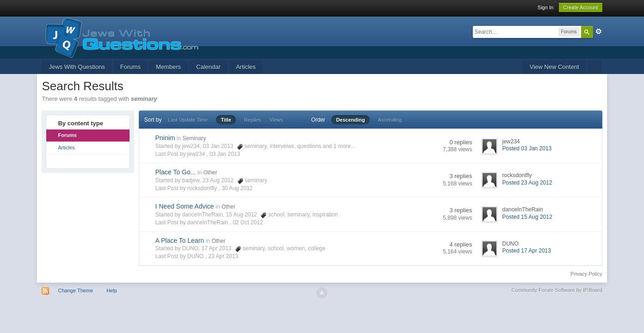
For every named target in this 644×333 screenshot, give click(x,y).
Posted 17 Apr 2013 (527, 251)
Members (168, 67)
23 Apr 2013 (223, 256)
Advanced (599, 31)
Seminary (195, 138)
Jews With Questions (77, 67)
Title (226, 120)
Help (112, 290)
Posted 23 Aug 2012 (527, 183)
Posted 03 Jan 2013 (527, 148)
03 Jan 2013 (225, 154)
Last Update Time (188, 120)
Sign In (545, 7)
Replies (253, 120)
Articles (246, 67)
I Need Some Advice (184, 206)
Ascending (390, 120)
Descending (350, 120)
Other (210, 173)
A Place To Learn (180, 240)
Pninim (165, 138)
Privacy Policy (586, 274)
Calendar (208, 67)
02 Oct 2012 (248, 222)
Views (276, 120)
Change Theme (76, 290)
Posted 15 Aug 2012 (527, 217)
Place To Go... (175, 172)
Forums (130, 67)
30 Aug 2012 (237, 188)
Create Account (580, 7)
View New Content (554, 67)
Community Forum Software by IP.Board (557, 290)
